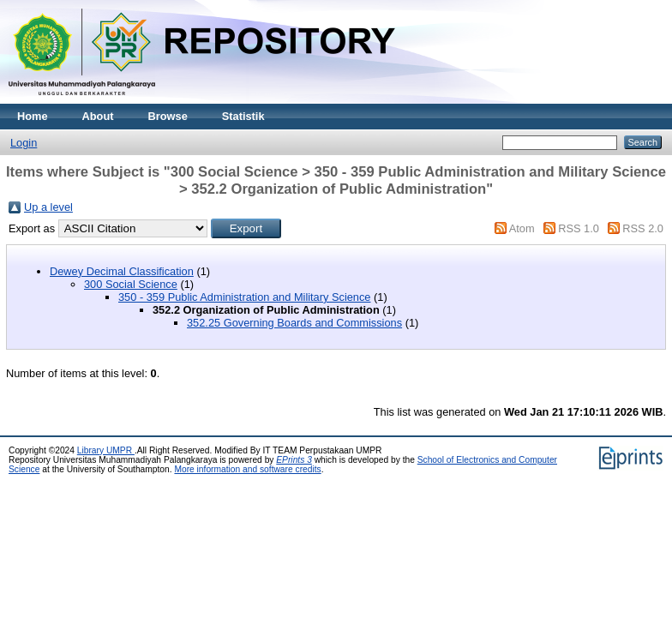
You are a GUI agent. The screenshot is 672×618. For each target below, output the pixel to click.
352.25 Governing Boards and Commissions (294, 323)
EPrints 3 (294, 460)
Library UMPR (106, 450)
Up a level (48, 207)
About (98, 116)
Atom (522, 228)
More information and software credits (247, 469)
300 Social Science (131, 284)
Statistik (243, 116)
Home (33, 116)
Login (24, 143)
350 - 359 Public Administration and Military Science (244, 297)
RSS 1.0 (579, 228)
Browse (168, 116)
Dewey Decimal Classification (122, 271)
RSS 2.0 (643, 228)
